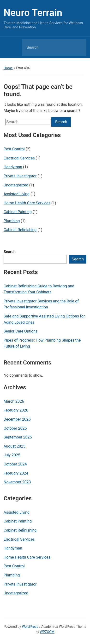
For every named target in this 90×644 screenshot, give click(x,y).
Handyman (13, 167)
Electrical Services (19, 158)
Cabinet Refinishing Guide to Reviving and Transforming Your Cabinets (39, 289)
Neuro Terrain (33, 13)
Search (10, 252)
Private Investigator (20, 176)
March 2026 (14, 401)
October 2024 (15, 464)
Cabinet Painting (18, 212)
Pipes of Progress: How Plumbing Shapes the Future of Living (42, 343)
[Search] (48, 48)
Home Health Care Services (27, 203)
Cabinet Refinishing (20, 230)
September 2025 (18, 437)
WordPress (30, 627)
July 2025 (12, 455)
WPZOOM (47, 632)
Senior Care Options (21, 331)
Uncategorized (16, 185)
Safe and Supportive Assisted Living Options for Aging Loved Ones (44, 319)
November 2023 (17, 482)
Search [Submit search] (79, 48)
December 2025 (17, 419)
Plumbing (12, 221)
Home (8, 68)
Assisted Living (17, 194)
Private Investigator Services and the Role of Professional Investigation (41, 304)
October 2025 (15, 428)
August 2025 (14, 446)
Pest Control (14, 149)
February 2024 (16, 473)
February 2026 (16, 410)
